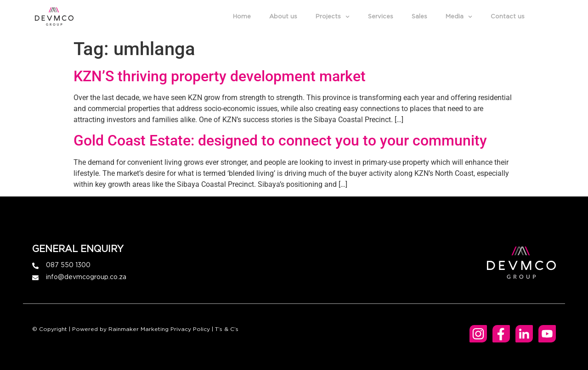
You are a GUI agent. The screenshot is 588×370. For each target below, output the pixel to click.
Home (244, 17)
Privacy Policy (190, 329)
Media (461, 17)
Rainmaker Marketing (139, 329)
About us (286, 17)
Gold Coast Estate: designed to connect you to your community (280, 140)
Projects (335, 17)
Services (383, 17)
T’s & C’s (227, 329)
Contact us (510, 17)
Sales (422, 17)
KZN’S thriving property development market (220, 76)
